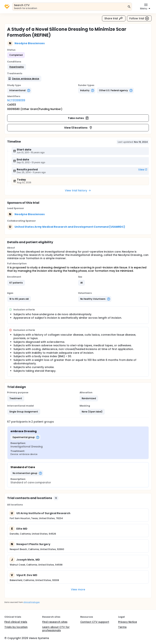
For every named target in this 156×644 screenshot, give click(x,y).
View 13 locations (78, 128)
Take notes (78, 118)
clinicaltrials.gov (31, 602)
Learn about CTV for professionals (56, 629)
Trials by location (16, 627)
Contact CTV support (95, 622)
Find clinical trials (16, 622)
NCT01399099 (16, 100)
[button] (17, 67)
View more (78, 589)
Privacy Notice (128, 622)
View (143, 169)
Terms (122, 627)
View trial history (78, 190)
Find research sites (55, 622)
